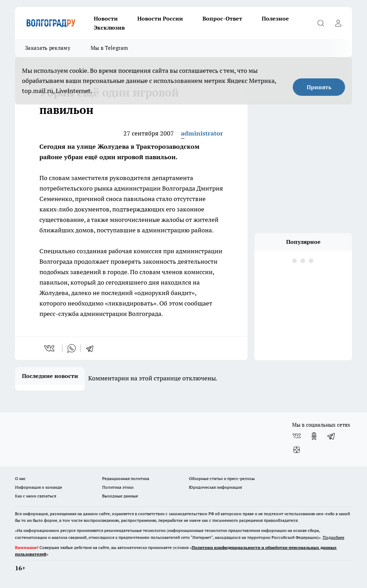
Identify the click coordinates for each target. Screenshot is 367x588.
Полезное (275, 18)
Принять (319, 87)
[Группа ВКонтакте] (297, 436)
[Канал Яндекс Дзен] (297, 450)
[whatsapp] (71, 348)
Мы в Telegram (109, 48)
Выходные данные (120, 496)
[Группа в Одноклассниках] (314, 436)
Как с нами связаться (36, 496)
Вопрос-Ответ (222, 18)
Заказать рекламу (48, 48)
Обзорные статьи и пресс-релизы (222, 478)
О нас (20, 478)
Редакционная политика (126, 478)
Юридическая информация (215, 487)
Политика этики (118, 487)
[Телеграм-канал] (331, 436)
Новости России (160, 18)
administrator (202, 133)
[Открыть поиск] (321, 23)
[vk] (50, 348)
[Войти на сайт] (338, 23)
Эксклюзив (109, 28)
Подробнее (334, 537)
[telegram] (92, 348)
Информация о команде (39, 487)
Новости (106, 18)
